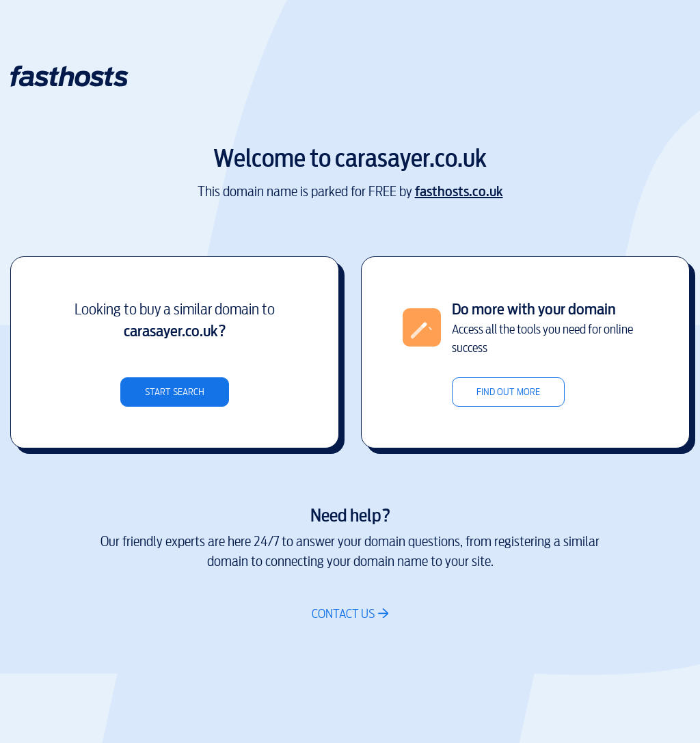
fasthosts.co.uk (459, 192)
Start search (175, 392)
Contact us (343, 613)
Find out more (508, 392)
